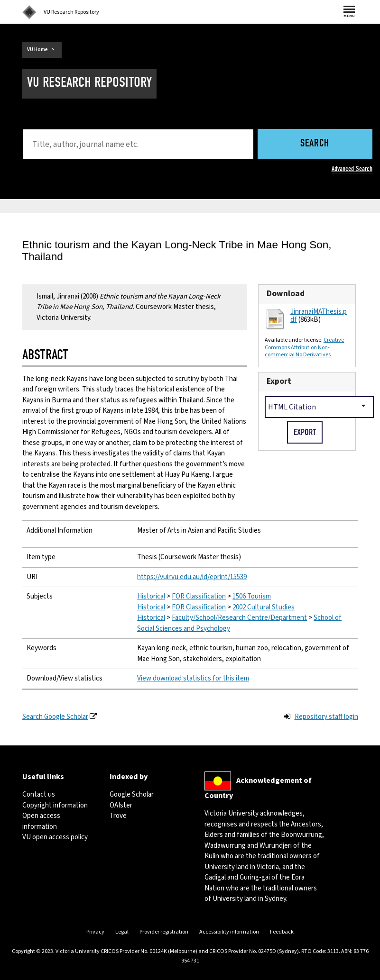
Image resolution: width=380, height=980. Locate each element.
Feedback (282, 932)
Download (286, 294)
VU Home (37, 50)
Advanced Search (352, 169)
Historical (151, 596)
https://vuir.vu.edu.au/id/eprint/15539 (192, 577)
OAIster (121, 805)
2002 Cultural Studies (264, 607)
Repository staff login (326, 717)
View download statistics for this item (193, 678)
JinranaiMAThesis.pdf (319, 316)
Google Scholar (132, 794)
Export (279, 381)
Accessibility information (229, 932)
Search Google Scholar (55, 717)
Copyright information (55, 805)
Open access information (41, 821)
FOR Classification (199, 596)
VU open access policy (55, 837)
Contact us (39, 794)
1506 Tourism (252, 596)
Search (315, 144)
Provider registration (164, 932)
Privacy (95, 932)
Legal (122, 932)
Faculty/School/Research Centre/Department (239, 618)
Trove (118, 816)
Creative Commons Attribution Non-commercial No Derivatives (304, 347)
